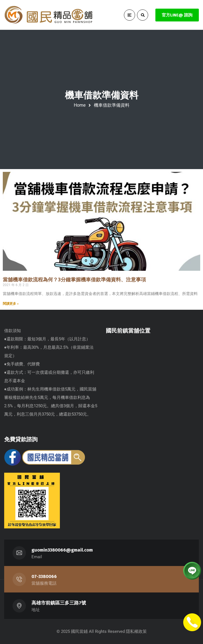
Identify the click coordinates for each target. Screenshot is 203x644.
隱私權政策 (136, 631)
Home (80, 105)
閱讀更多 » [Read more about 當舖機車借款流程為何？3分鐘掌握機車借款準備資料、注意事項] (11, 304)
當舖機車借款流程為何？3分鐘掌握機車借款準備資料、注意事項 (74, 280)
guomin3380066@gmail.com (62, 550)
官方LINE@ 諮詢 (177, 15)
